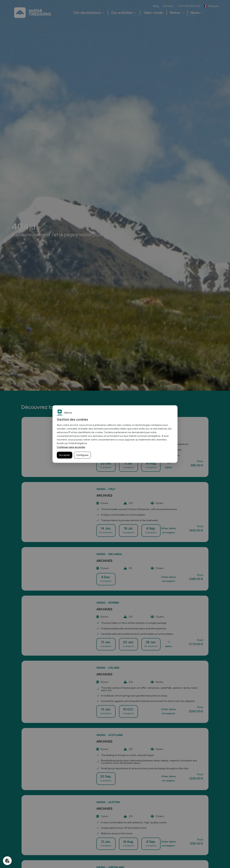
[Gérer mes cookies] (7, 861)
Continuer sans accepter (71, 447)
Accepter (65, 455)
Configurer (82, 455)
